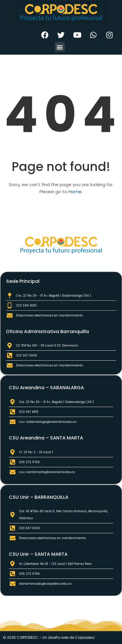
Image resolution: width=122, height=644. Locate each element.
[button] (60, 47)
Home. (75, 192)
